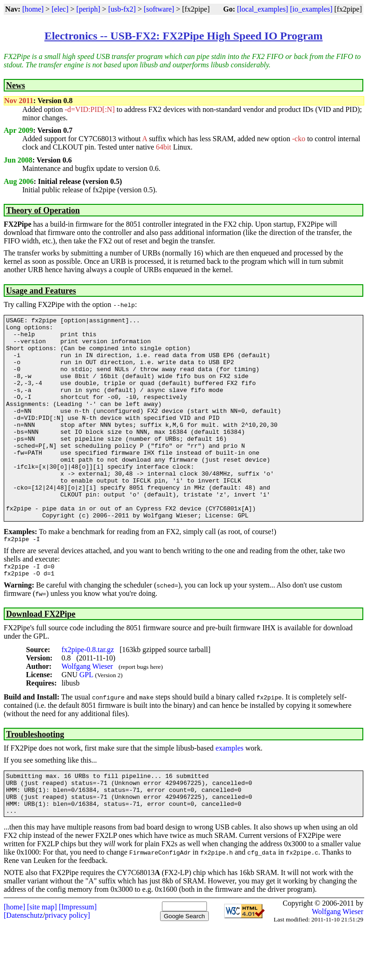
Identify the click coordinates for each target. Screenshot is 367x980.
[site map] (42, 960)
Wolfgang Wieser (87, 711)
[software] (159, 9)
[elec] (60, 9)
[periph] (89, 9)
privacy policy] (68, 968)
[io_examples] (311, 9)
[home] (33, 9)
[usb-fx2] (122, 9)
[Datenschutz (23, 968)
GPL (86, 719)
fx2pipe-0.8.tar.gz (87, 694)
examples (229, 793)
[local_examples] (263, 9)
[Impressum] (78, 960)
